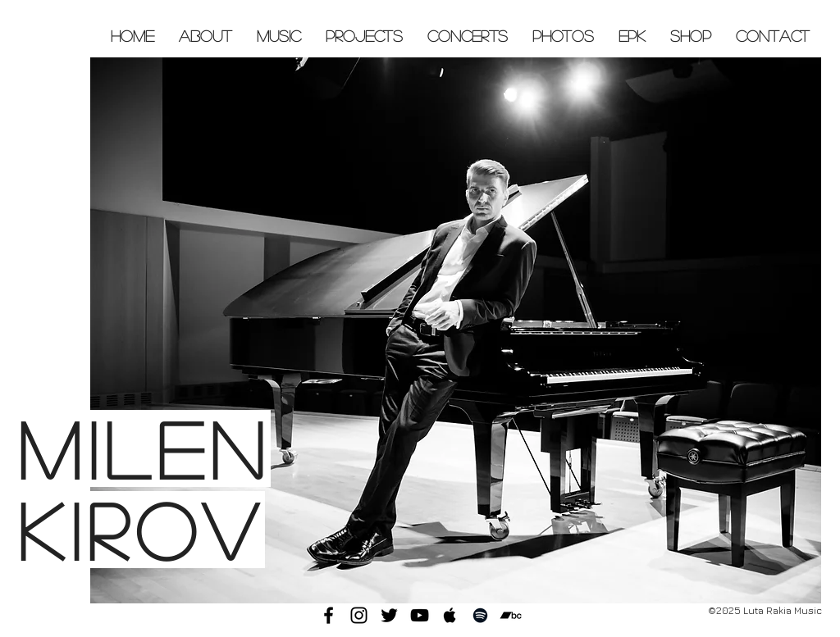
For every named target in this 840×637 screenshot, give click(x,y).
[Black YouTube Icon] (420, 615)
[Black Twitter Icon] (389, 615)
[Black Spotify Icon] (480, 615)
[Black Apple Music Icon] (450, 615)
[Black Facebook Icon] (329, 615)
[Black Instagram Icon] (359, 615)
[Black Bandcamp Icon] (511, 615)
